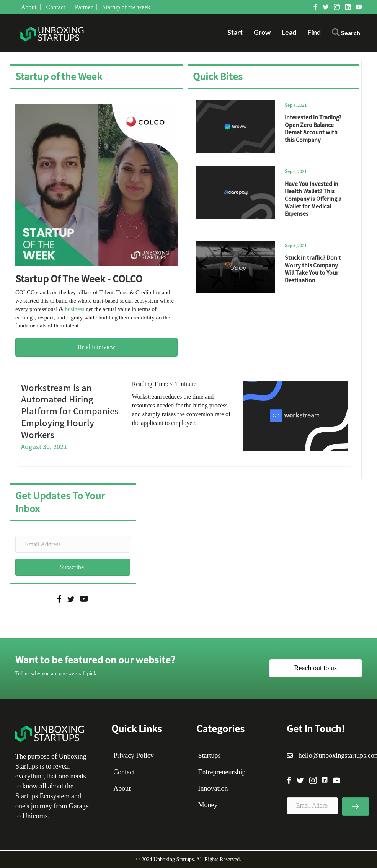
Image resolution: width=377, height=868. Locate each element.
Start (235, 32)
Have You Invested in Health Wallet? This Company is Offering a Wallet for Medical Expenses (313, 199)
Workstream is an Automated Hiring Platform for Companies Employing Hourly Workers (70, 411)
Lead (289, 32)
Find (314, 32)
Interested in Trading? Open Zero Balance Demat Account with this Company (313, 128)
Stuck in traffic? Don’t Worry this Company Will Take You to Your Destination (313, 269)
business (75, 309)
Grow (262, 32)
